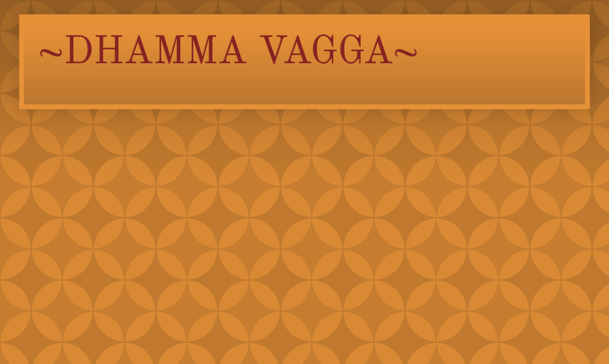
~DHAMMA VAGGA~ (228, 53)
